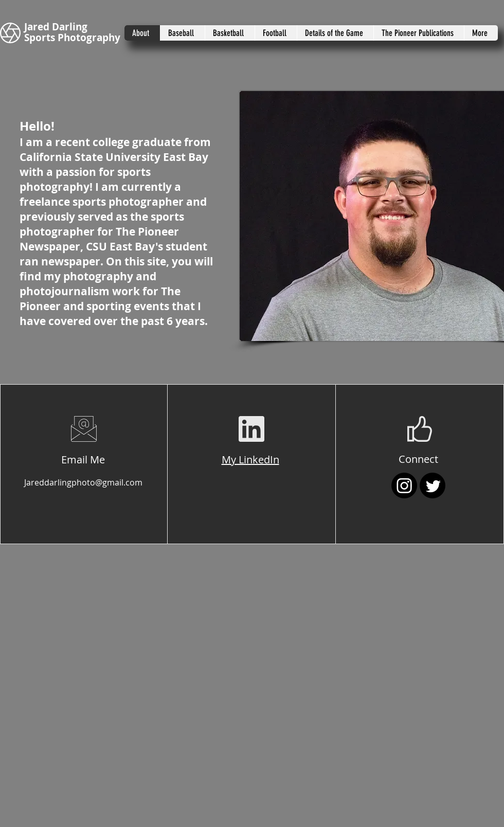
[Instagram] (404, 486)
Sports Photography (72, 38)
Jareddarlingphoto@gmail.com (83, 482)
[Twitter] (433, 486)
